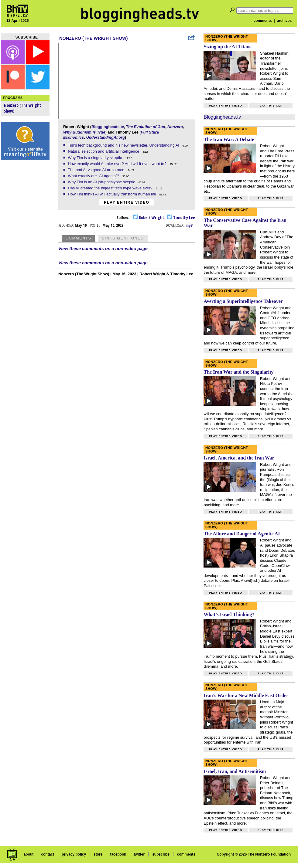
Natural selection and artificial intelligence (104, 151)
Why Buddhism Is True (84, 132)
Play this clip (271, 106)
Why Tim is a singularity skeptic (95, 158)
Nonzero (175, 127)
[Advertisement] (25, 258)
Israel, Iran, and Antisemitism (235, 771)
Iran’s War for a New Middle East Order (246, 695)
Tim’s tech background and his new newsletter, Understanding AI (124, 145)
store (98, 854)
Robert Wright (149, 217)
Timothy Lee (181, 217)
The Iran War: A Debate (229, 139)
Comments (78, 238)
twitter (139, 854)
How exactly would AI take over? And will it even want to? (118, 164)
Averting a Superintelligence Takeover (243, 301)
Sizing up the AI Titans (227, 47)
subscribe (161, 854)
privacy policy (74, 854)
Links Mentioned (123, 238)
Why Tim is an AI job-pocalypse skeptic (102, 182)
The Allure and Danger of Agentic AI (242, 534)
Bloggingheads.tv (108, 127)
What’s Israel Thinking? (229, 614)
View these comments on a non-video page (103, 249)
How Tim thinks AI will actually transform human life (112, 194)
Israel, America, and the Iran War (239, 458)
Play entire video (127, 202)
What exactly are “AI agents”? (94, 176)
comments (263, 21)
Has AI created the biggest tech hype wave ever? (111, 188)
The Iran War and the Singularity (238, 372)
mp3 (189, 225)
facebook (118, 854)
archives (284, 21)
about (29, 854)
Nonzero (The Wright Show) (93, 38)
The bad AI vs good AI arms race (96, 170)
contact (48, 854)
